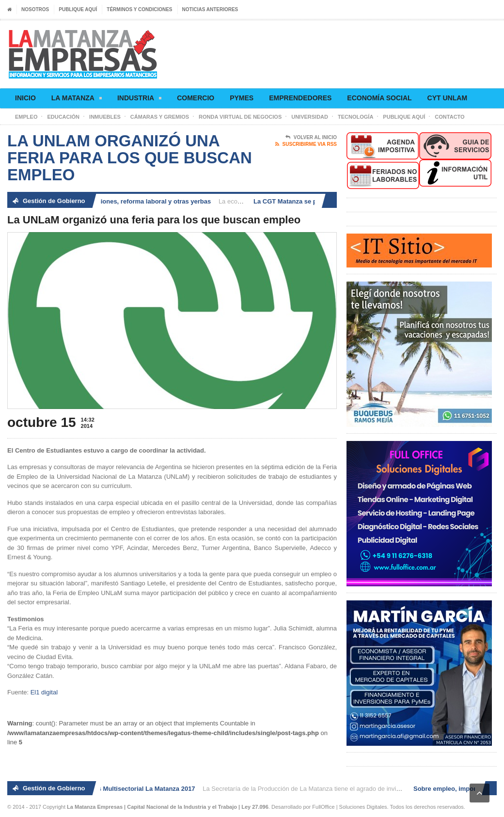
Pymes (242, 98)
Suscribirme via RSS (306, 144)
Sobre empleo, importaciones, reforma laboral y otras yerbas (122, 201)
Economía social (379, 98)
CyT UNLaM (447, 98)
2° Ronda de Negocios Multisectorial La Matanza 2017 (117, 789)
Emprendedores (300, 98)
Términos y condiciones (139, 9)
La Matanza (77, 100)
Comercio (196, 98)
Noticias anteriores (210, 9)
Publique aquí (78, 9)
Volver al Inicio (311, 138)
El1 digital (44, 692)
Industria (139, 100)
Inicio (25, 98)
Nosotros (35, 9)
